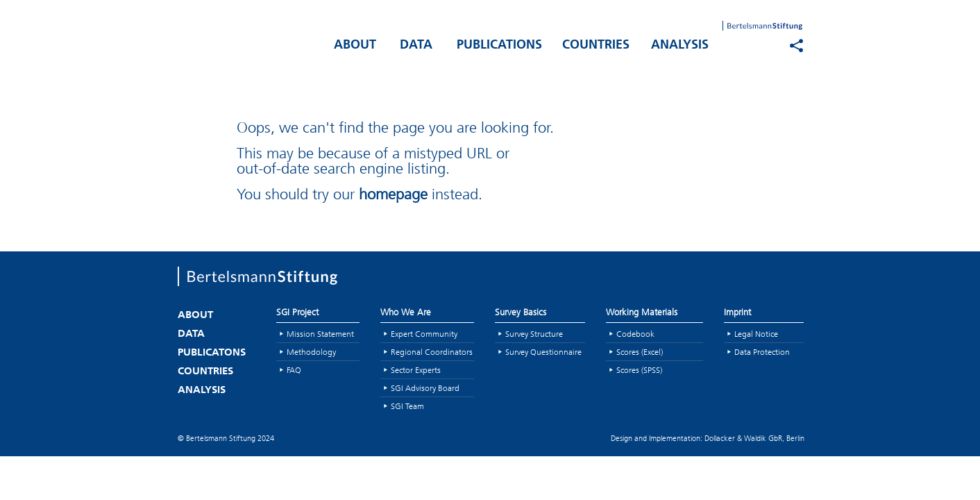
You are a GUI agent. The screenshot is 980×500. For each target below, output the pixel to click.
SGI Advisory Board (425, 388)
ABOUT (355, 45)
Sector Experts (416, 370)
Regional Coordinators (432, 352)
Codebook (635, 334)
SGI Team (407, 406)
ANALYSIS (680, 45)
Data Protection (762, 352)
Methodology (311, 352)
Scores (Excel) (640, 352)
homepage (393, 194)
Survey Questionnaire (543, 352)
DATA (416, 45)
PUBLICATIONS (499, 45)
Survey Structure (534, 334)
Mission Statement (320, 334)
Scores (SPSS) (639, 370)
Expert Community (424, 334)
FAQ (294, 370)
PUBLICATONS (212, 353)
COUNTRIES (596, 45)
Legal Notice (756, 334)
